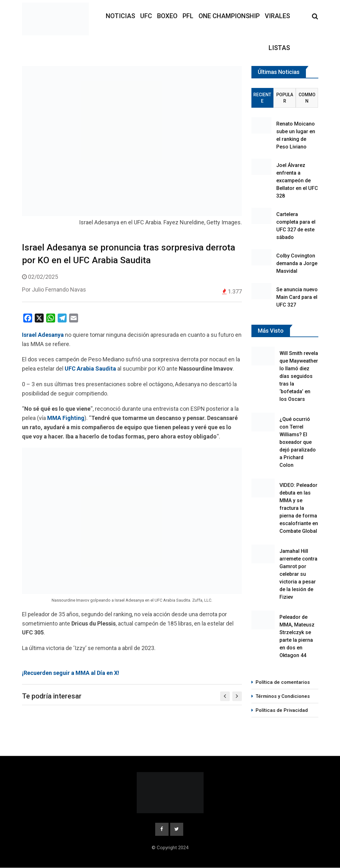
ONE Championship (229, 16)
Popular (285, 98)
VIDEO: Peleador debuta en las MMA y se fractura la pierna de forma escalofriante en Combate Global (299, 508)
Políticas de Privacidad (282, 710)
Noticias (120, 16)
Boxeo (167, 16)
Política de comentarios (283, 682)
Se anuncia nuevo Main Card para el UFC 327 (297, 297)
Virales (277, 16)
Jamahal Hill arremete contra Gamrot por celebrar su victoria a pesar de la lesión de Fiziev (298, 574)
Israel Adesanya (43, 335)
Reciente (262, 98)
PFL (188, 16)
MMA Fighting (66, 418)
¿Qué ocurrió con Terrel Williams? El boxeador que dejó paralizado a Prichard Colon (298, 442)
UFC (146, 16)
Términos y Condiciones (283, 696)
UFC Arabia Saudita (90, 369)
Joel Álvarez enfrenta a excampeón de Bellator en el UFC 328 (297, 181)
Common (307, 98)
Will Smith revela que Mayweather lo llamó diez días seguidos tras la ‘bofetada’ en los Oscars (299, 376)
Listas (279, 48)
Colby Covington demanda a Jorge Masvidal (297, 263)
